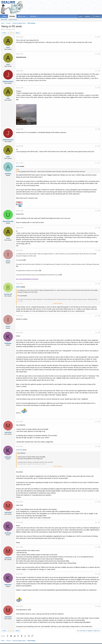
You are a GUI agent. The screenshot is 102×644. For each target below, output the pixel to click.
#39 (99, 574)
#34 (99, 422)
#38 (99, 547)
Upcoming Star (8, 221)
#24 (99, 88)
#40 (99, 606)
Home (4, 16)
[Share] (96, 37)
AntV (4, 29)
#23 (99, 71)
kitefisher (8, 343)
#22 (99, 54)
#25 (99, 129)
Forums (12, 16)
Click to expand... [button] (58, 303)
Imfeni (8, 261)
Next (17, 33)
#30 (99, 250)
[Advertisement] (65, 7)
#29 (99, 228)
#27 (99, 163)
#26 (99, 146)
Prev (5, 33)
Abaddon (8, 174)
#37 (99, 522)
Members (33, 16)
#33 (99, 333)
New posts (4, 20)
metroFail (8, 432)
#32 (99, 316)
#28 (99, 211)
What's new (22, 16)
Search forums (13, 20)
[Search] (96, 16)
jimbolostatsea (8, 81)
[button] (27, 16)
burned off (8, 294)
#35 (99, 446)
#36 (99, 502)
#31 (99, 283)
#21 (99, 37)
